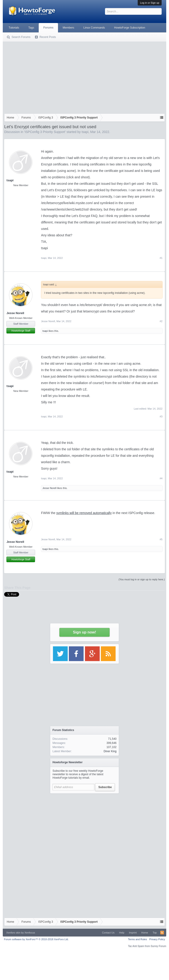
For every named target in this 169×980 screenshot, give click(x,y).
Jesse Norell (15, 313)
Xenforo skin (13, 933)
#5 (161, 539)
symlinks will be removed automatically (84, 513)
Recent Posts (48, 37)
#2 (161, 321)
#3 (161, 416)
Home (145, 933)
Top (155, 933)
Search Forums (21, 37)
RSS (162, 933)
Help (122, 933)
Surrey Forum (158, 946)
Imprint (133, 933)
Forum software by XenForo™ (36, 939)
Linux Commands (94, 28)
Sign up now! (84, 632)
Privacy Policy (157, 939)
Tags (31, 28)
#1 (161, 258)
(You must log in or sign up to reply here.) (142, 579)
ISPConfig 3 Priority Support (45, 132)
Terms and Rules (138, 939)
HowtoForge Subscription (130, 28)
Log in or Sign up (150, 3)
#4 (161, 478)
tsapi (85, 132)
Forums (48, 28)
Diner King (110, 751)
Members (68, 28)
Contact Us (108, 933)
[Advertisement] (85, 77)
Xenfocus (30, 933)
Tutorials (14, 28)
